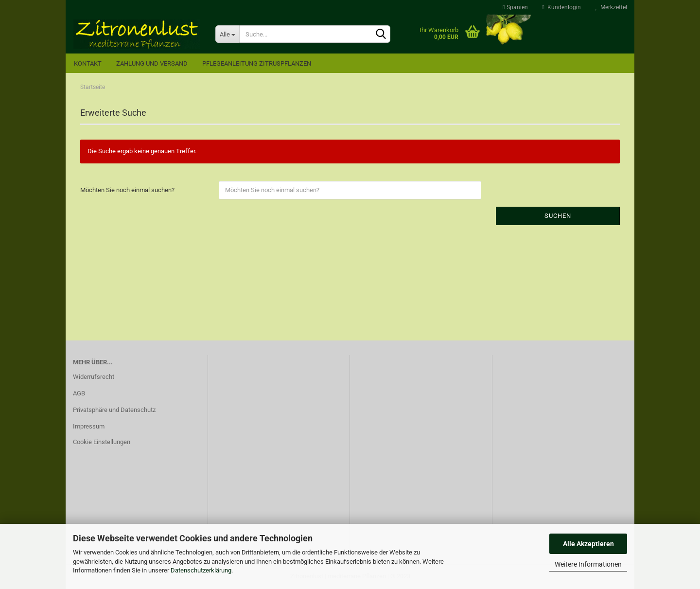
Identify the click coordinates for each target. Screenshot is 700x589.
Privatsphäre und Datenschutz (114, 410)
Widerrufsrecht (94, 377)
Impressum (89, 426)
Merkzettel (611, 7)
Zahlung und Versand (152, 63)
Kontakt (88, 63)
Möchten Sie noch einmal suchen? (127, 190)
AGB (79, 393)
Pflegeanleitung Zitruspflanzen (257, 63)
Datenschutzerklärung (201, 570)
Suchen (558, 216)
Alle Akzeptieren (588, 544)
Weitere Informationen (588, 564)
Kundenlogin (562, 7)
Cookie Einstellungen (102, 442)
